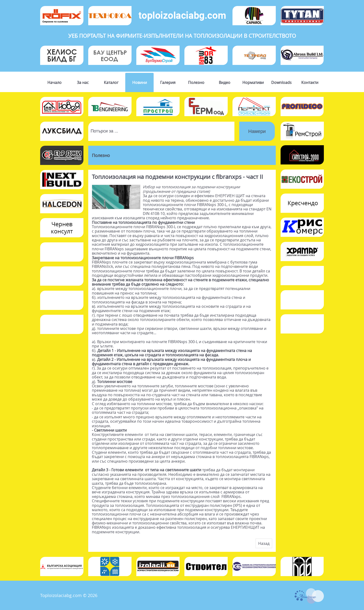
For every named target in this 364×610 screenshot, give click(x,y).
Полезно (196, 82)
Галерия (168, 82)
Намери (257, 131)
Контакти (310, 82)
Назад (264, 543)
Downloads (281, 82)
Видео (225, 82)
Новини (140, 82)
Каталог (111, 82)
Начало (54, 82)
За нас (83, 82)
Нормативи (253, 82)
